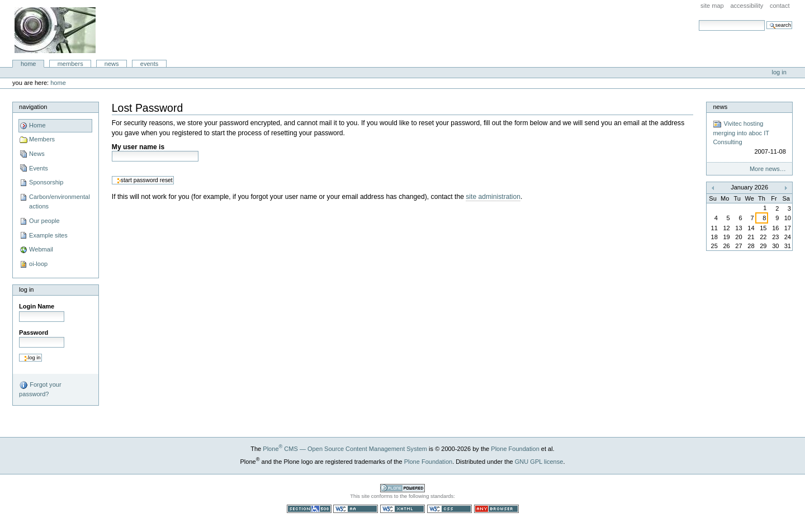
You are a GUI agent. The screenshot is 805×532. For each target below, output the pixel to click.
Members (70, 64)
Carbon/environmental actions (60, 202)
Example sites (48, 235)
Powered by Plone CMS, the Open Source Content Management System (402, 488)
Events (150, 64)
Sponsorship (46, 182)
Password (34, 332)
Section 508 (309, 509)
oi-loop (38, 264)
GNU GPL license (539, 462)
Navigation (33, 107)
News (112, 64)
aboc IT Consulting (55, 30)
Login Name (37, 306)
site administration (493, 197)
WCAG (356, 509)
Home (29, 64)
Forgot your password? (40, 389)
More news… (768, 169)
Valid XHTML (402, 509)
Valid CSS (449, 509)
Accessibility (747, 6)
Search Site (699, 20)
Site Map (712, 6)
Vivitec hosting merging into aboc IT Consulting (749, 138)
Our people (44, 221)
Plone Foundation (515, 449)
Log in (779, 72)
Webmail (41, 249)
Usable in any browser (496, 509)
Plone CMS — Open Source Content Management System (345, 449)
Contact (780, 6)
